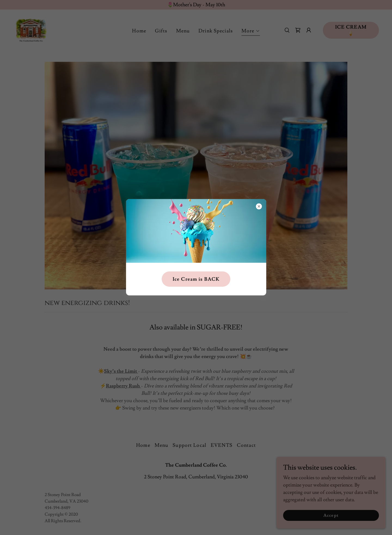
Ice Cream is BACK (196, 279)
